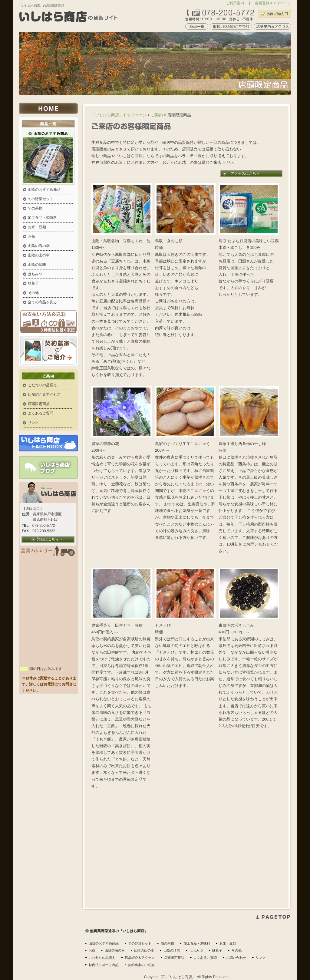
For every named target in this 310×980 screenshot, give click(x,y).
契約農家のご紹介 (141, 965)
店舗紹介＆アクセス (44, 394)
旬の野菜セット (41, 199)
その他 (33, 293)
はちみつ (35, 274)
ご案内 (51, 375)
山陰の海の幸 (39, 246)
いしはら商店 (51, 108)
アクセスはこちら (245, 173)
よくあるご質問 (41, 413)
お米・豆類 (37, 227)
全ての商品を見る (42, 302)
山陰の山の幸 (39, 255)
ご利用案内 (235, 3)
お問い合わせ (236, 958)
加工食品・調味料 (42, 218)
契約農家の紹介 (48, 351)
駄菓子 (33, 283)
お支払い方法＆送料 (48, 323)
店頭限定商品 (39, 404)
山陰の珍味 (37, 265)
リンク (33, 423)
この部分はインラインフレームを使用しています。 (48, 594)
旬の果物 (35, 208)
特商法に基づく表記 (104, 965)
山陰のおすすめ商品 (44, 190)
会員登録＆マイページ (273, 3)
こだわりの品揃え (42, 385)
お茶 (31, 236)
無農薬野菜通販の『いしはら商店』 (119, 931)
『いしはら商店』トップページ (119, 115)
